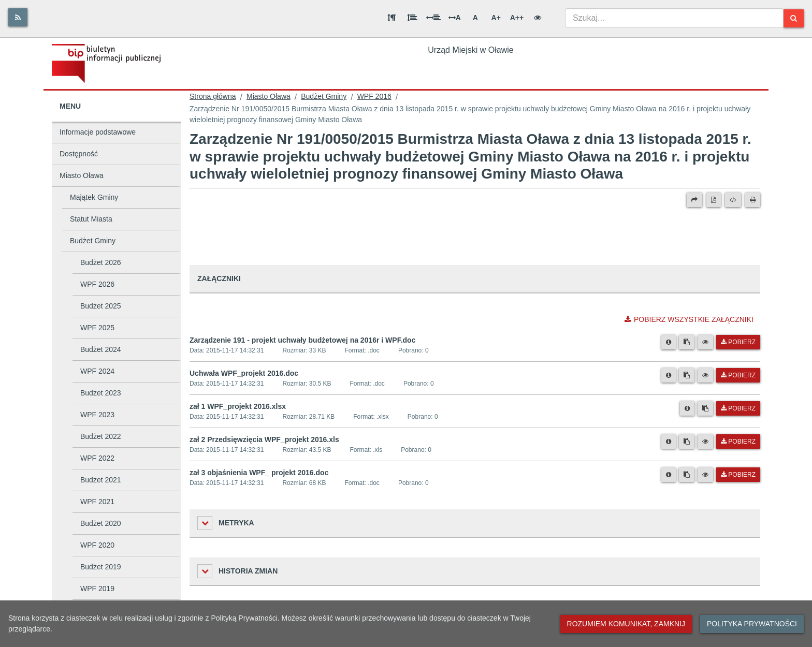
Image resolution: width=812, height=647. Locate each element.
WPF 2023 (97, 415)
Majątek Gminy (94, 197)
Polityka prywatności (752, 624)
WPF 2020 (97, 545)
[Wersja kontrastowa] (538, 18)
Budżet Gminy (93, 241)
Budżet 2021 (101, 480)
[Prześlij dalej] (694, 200)
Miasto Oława (82, 175)
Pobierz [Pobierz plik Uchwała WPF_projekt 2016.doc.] (738, 375)
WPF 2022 (97, 458)
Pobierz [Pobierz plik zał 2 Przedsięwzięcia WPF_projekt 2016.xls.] (738, 442)
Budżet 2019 (101, 567)
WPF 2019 (97, 589)
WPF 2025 (97, 328)
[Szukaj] (794, 18)
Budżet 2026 (101, 262)
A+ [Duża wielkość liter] (496, 18)
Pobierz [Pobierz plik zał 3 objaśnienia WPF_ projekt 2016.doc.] (738, 475)
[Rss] (18, 17)
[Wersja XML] (733, 200)
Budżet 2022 (101, 436)
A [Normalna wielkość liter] (475, 18)
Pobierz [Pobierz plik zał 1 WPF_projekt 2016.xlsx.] (738, 408)
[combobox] (674, 18)
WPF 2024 (97, 371)
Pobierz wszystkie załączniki (689, 319)
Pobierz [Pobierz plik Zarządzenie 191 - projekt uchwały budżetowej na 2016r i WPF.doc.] (738, 342)
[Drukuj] (753, 200)
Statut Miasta (91, 219)
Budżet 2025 (101, 306)
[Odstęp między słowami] (433, 18)
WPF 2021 (97, 502)
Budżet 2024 (101, 349)
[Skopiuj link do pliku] (687, 342)
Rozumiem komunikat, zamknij (626, 624)
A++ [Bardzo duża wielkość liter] (517, 18)
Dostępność (79, 154)
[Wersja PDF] (714, 200)
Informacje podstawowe (98, 132)
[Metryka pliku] (669, 342)
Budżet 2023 (101, 393)
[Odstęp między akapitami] (392, 18)
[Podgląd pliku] (705, 342)
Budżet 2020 (101, 523)
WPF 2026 (97, 284)
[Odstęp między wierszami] (412, 18)
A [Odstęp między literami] (455, 18)
